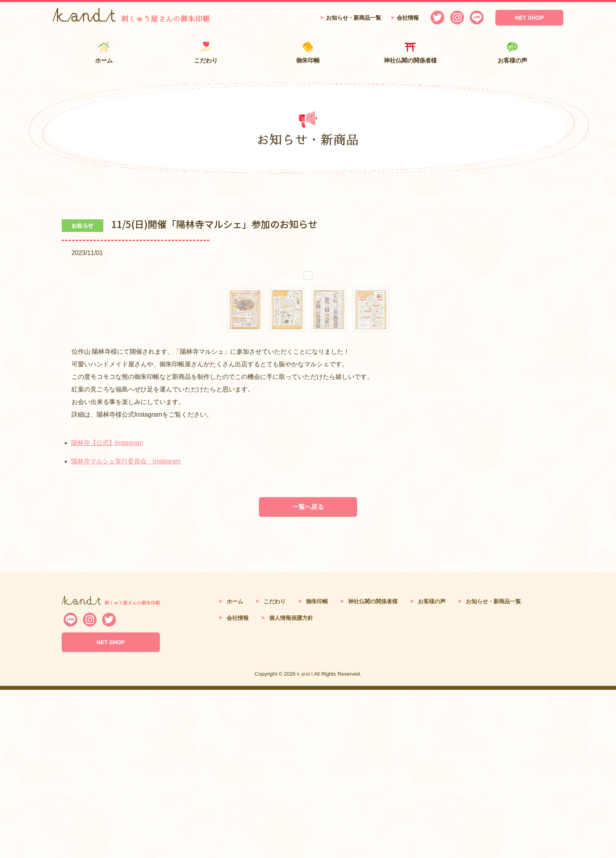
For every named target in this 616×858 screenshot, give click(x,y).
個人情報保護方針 (291, 786)
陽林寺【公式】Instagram (107, 611)
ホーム (104, 52)
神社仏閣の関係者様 (410, 52)
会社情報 (408, 18)
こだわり (206, 52)
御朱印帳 (308, 52)
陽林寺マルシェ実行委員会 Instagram (126, 629)
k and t (305, 842)
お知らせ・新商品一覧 (354, 18)
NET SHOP (530, 18)
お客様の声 (512, 52)
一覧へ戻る (308, 675)
